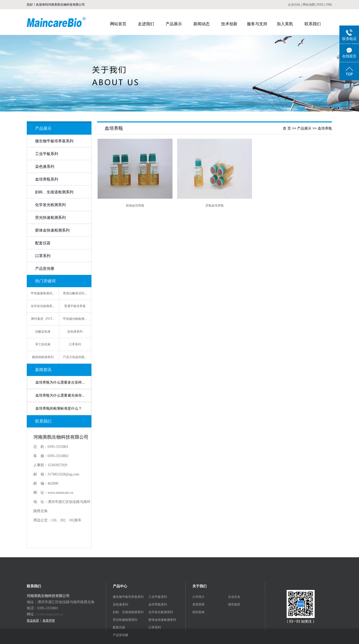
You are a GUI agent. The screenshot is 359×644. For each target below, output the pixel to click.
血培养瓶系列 (47, 179)
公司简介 (198, 597)
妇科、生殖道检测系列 (54, 192)
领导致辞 (234, 604)
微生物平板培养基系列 (54, 141)
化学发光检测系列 (50, 205)
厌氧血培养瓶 (215, 206)
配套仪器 (43, 243)
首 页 (287, 128)
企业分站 (294, 5)
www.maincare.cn (50, 614)
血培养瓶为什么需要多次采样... (60, 382)
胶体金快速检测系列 (52, 230)
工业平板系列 (47, 154)
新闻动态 (202, 24)
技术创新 (229, 24)
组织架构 (198, 612)
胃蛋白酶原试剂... (75, 293)
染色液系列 (45, 167)
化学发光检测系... (43, 306)
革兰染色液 (43, 344)
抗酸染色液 (43, 332)
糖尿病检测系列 (43, 357)
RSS (320, 5)
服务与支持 (257, 24)
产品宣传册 (45, 269)
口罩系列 (43, 256)
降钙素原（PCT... (43, 319)
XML (329, 5)
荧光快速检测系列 (50, 218)
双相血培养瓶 (135, 206)
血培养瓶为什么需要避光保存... (60, 395)
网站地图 (309, 5)
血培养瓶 (325, 128)
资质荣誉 (198, 604)
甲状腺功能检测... (75, 319)
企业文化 (234, 597)
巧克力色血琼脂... (75, 357)
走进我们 (146, 24)
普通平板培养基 (75, 306)
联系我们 (313, 24)
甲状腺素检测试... (43, 293)
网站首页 (118, 24)
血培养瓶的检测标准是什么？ (59, 408)
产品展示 (174, 24)
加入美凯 (285, 24)
